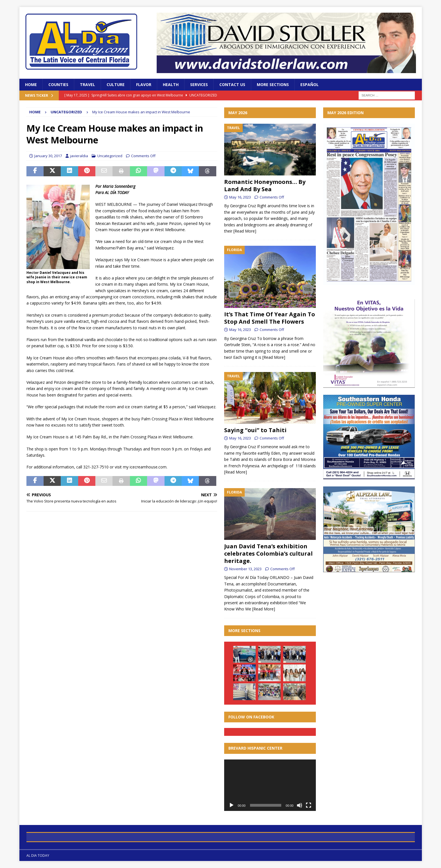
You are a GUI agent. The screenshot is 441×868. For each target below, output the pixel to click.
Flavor (144, 84)
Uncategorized (110, 156)
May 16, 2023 (240, 197)
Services (199, 84)
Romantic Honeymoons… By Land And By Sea (265, 185)
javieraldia (79, 156)
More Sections (273, 84)
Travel (87, 84)
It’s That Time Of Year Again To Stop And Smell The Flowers (270, 318)
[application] (270, 785)
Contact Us (232, 84)
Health (171, 84)
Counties (58, 84)
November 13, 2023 (245, 569)
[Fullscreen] (309, 805)
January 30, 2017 (48, 156)
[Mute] (300, 805)
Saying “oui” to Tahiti (255, 430)
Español (310, 84)
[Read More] (245, 231)
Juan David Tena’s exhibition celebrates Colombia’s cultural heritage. (268, 554)
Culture (116, 84)
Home (31, 84)
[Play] (231, 805)
